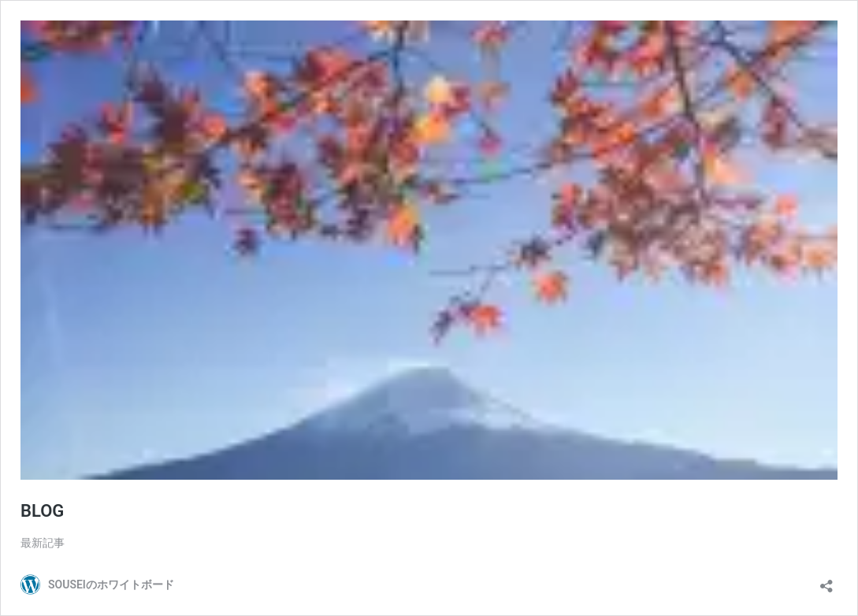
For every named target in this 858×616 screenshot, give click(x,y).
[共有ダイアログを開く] (826, 581)
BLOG (42, 511)
